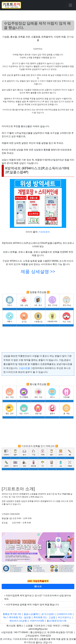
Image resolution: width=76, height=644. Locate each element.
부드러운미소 (65, 617)
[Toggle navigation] (70, 5)
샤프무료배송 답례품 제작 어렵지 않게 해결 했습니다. (33, 604)
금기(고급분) (48, 614)
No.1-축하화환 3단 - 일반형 (17, 617)
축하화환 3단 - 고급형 (44, 617)
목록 (38, 586)
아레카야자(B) (37, 621)
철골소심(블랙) (31, 614)
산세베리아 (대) (64, 614)
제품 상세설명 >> (38, 271)
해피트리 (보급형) (18, 621)
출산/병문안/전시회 (57, 621)
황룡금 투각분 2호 (12, 614)
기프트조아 (44, 232)
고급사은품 (24, 368)
